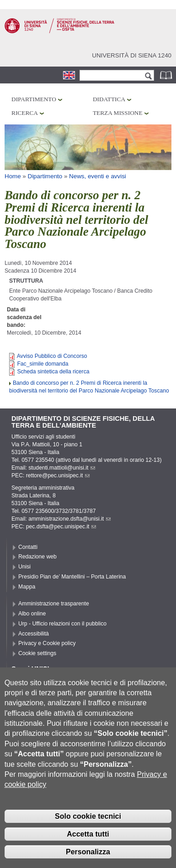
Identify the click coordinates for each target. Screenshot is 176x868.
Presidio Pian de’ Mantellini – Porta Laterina (72, 577)
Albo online (32, 614)
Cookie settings (37, 653)
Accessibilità (34, 634)
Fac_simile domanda (43, 364)
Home (13, 176)
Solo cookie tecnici (88, 835)
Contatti (28, 547)
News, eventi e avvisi (98, 176)
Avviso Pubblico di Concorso (52, 356)
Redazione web (37, 557)
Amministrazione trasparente (54, 604)
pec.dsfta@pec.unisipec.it (61, 527)
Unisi (24, 567)
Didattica (109, 99)
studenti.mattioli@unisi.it (62, 468)
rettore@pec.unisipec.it (58, 475)
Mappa (27, 587)
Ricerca (25, 113)
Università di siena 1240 (132, 55)
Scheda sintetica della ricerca (53, 372)
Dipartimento (34, 99)
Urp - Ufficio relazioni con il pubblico (62, 624)
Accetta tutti (88, 853)
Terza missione (118, 113)
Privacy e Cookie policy (47, 643)
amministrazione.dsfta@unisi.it (69, 519)
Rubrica (167, 75)
